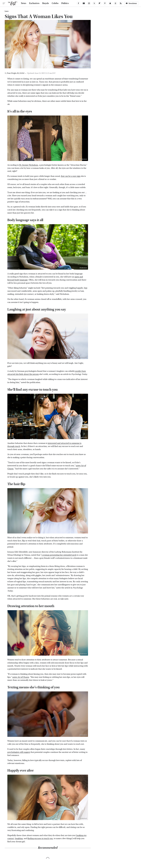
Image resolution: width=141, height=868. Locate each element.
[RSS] (121, 3)
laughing (19, 839)
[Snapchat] (110, 3)
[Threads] (115, 3)
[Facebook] (78, 3)
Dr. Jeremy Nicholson (29, 165)
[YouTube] (84, 3)
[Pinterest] (105, 3)
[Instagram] (89, 3)
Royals (46, 3)
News (24, 3)
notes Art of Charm (21, 677)
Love (7, 11)
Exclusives (34, 3)
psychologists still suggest (19, 752)
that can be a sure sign (71, 176)
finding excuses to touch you (40, 839)
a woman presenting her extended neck (59, 555)
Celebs (55, 3)
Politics (65, 3)
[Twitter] (94, 3)
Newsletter (131, 3)
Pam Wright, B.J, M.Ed (16, 73)
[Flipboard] (100, 3)
